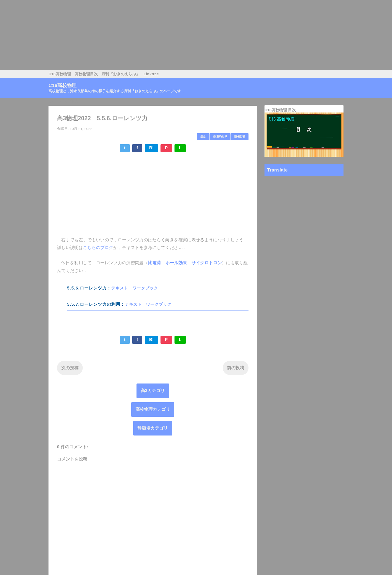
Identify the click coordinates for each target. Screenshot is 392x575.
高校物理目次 (86, 74)
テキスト (120, 288)
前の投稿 (236, 368)
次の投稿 (70, 368)
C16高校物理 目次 (280, 110)
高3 (203, 137)
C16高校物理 (60, 74)
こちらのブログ (98, 248)
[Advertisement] (150, 35)
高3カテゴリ (153, 391)
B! (151, 148)
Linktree (151, 74)
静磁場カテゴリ (153, 428)
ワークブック (145, 288)
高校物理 (220, 137)
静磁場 (240, 137)
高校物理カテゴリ (153, 409)
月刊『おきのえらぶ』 (121, 74)
